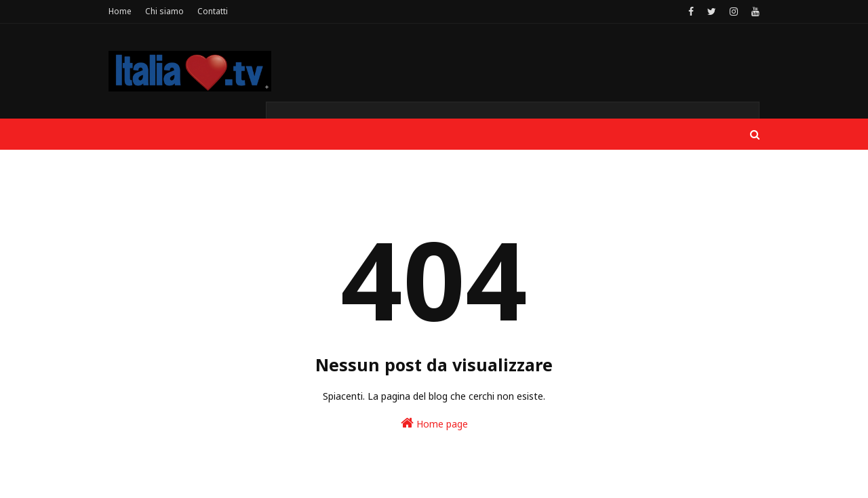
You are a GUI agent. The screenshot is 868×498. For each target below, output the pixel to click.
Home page (434, 423)
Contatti (213, 11)
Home (120, 11)
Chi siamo (164, 11)
